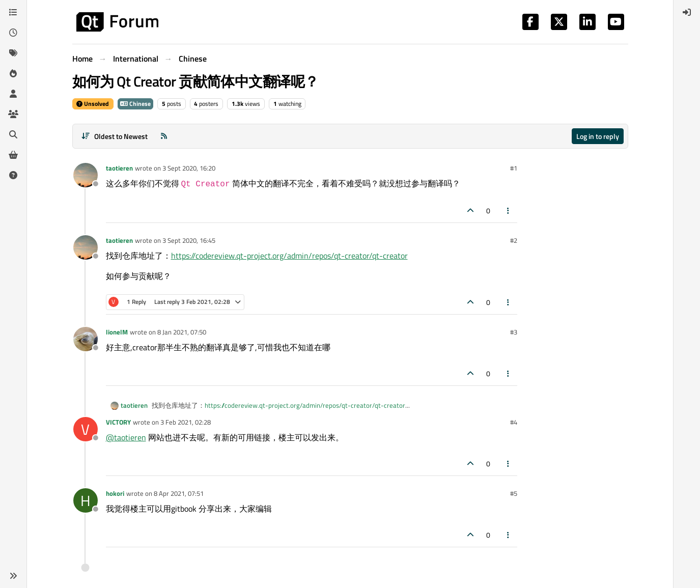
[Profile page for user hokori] (86, 500)
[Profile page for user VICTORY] (86, 429)
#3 (514, 332)
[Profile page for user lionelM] (86, 339)
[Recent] (13, 33)
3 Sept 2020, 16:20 (189, 168)
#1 (514, 168)
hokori (115, 493)
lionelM (117, 332)
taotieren (119, 168)
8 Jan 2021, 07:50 (182, 332)
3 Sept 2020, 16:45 (189, 240)
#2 (514, 240)
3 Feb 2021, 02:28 (186, 422)
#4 (514, 422)
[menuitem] (687, 12)
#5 (514, 493)
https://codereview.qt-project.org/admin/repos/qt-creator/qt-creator (289, 256)
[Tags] (13, 53)
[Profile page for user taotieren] (86, 175)
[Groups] (13, 114)
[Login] (687, 12)
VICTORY (118, 422)
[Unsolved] (13, 175)
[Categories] (13, 12)
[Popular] (13, 73)
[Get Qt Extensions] (13, 155)
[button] (13, 576)
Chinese (135, 104)
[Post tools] (508, 211)
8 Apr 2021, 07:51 (179, 493)
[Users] (13, 94)
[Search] (13, 134)
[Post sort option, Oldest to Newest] (115, 136)
